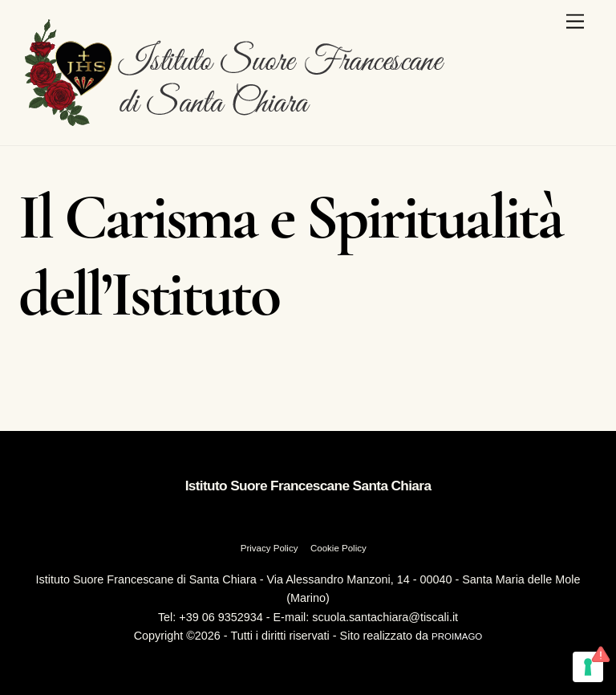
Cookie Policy (338, 548)
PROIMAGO (457, 636)
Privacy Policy (269, 548)
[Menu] (575, 22)
